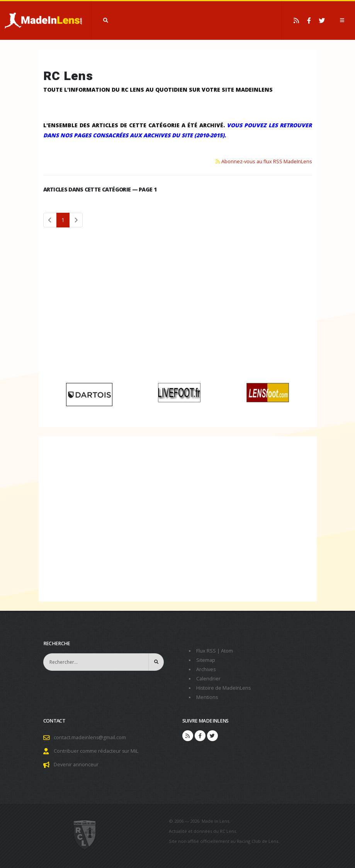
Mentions (207, 697)
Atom (227, 651)
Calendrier (208, 679)
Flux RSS (206, 651)
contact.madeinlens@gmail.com (90, 737)
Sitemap (206, 660)
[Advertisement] (178, 308)
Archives (206, 669)
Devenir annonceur (76, 765)
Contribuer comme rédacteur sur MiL (96, 751)
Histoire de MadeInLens (224, 688)
